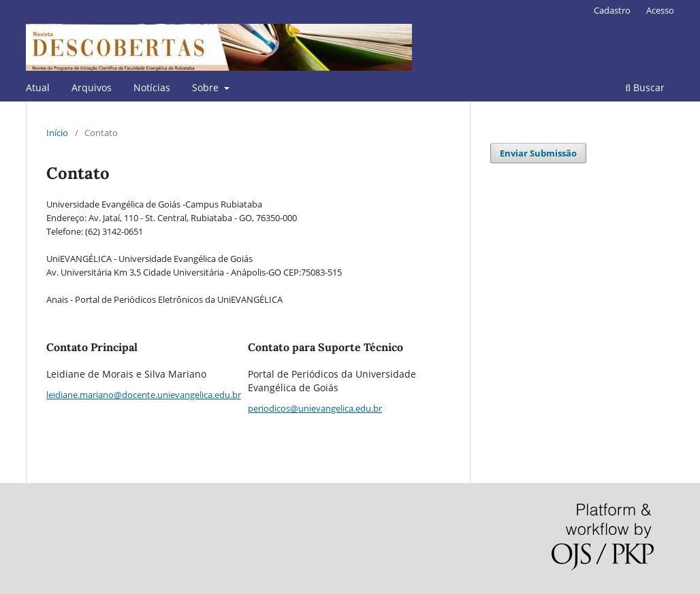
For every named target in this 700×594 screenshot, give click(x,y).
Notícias (152, 87)
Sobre (207, 87)
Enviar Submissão (538, 153)
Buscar (645, 87)
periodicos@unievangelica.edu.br (315, 408)
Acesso (660, 10)
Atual (38, 87)
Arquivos (92, 87)
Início (57, 133)
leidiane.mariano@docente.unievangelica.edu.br (144, 395)
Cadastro (612, 10)
